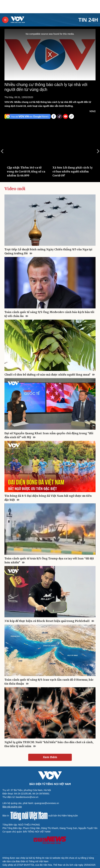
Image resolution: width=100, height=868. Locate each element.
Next (98, 151)
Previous (2, 151)
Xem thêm (50, 757)
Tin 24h (88, 20)
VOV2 (92, 111)
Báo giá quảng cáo (12, 807)
